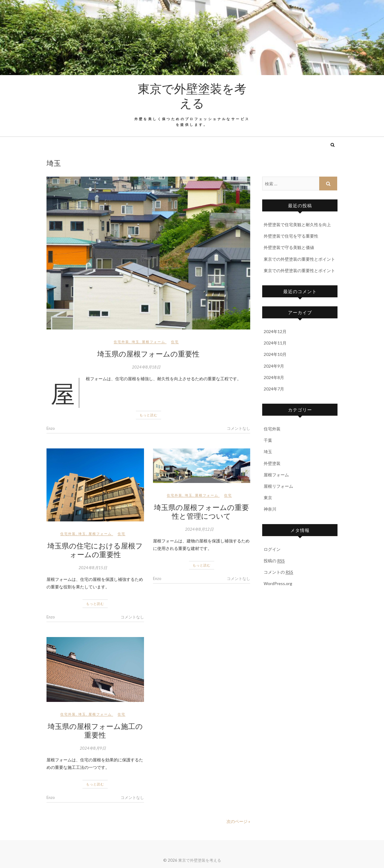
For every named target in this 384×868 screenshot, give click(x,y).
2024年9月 (274, 366)
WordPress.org (278, 583)
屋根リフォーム (278, 486)
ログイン (272, 549)
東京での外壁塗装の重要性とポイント (299, 259)
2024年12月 (275, 331)
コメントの (278, 572)
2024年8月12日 (199, 529)
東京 (268, 498)
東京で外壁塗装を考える (192, 96)
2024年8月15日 (93, 568)
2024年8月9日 (93, 748)
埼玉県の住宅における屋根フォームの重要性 (95, 550)
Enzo (51, 428)
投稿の (274, 561)
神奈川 (270, 509)
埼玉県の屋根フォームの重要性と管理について (201, 511)
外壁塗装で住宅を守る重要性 (291, 236)
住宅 (175, 342)
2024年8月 (274, 377)
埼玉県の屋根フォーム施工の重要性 (95, 730)
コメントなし (238, 428)
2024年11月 (275, 343)
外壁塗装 (272, 463)
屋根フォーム (154, 342)
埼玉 (136, 342)
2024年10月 (275, 354)
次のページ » (238, 821)
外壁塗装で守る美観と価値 (289, 247)
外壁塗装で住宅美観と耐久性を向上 (297, 225)
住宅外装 (121, 342)
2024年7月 (274, 389)
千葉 (268, 440)
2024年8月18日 (146, 367)
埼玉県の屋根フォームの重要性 (148, 354)
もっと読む (148, 415)
